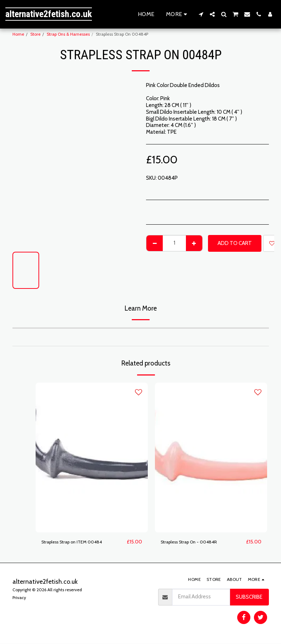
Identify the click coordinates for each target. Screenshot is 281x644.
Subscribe (249, 597)
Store (35, 34)
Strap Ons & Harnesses (68, 34)
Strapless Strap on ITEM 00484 (78, 542)
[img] (92, 458)
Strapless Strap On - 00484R (195, 542)
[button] (201, 14)
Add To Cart (235, 243)
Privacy (19, 598)
